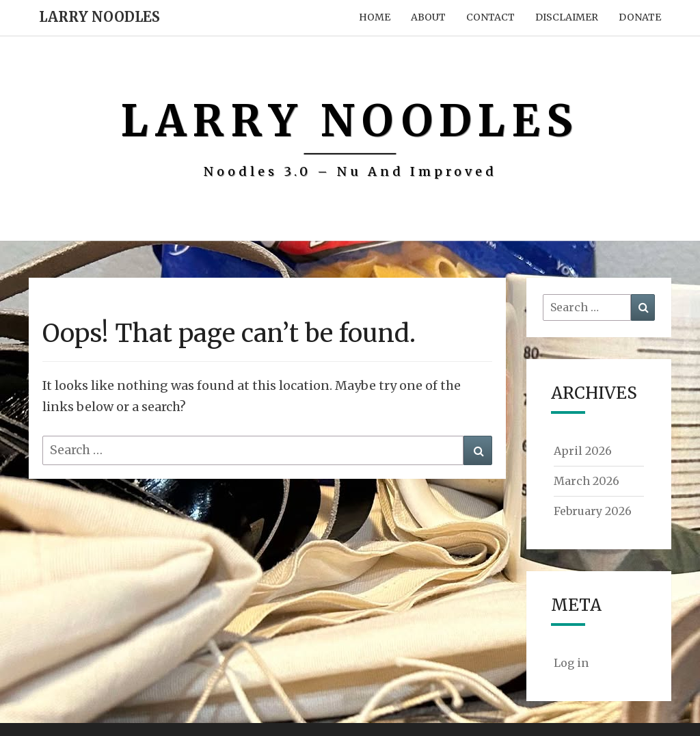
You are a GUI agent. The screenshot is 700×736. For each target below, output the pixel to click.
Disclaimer (567, 17)
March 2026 (587, 481)
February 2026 (593, 511)
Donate (640, 17)
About (428, 17)
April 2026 (583, 451)
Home (375, 17)
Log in (571, 663)
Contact (490, 17)
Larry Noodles (99, 17)
